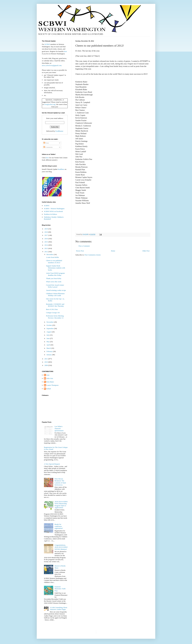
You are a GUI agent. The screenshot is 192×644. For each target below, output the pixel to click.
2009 (46, 365)
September (50, 328)
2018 (46, 232)
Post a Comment (84, 246)
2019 (46, 229)
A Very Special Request (52, 464)
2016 (46, 239)
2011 (46, 359)
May (48, 342)
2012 (46, 252)
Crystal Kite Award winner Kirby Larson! (55, 286)
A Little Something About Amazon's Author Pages (58, 608)
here (65, 51)
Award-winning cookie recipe (56, 290)
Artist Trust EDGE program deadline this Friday (55, 274)
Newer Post (80, 251)
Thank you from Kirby (54, 278)
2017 (46, 235)
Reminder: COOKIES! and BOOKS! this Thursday (55, 305)
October (49, 325)
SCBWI (47, 44)
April (49, 345)
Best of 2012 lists (52, 309)
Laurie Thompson (53, 385)
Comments (48, 147)
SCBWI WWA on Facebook (53, 211)
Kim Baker (50, 382)
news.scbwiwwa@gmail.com (52, 65)
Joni (48, 375)
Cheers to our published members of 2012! (54, 262)
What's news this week (54, 282)
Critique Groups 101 (53, 313)
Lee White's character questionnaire (59, 428)
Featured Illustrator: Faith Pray (60, 589)
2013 (46, 248)
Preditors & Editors (50, 214)
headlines (61, 169)
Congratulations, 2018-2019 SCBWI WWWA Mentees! (61, 547)
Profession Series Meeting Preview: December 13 (55, 317)
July (48, 335)
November (50, 322)
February (50, 351)
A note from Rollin (52, 257)
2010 (46, 362)
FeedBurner (59, 131)
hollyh (49, 389)
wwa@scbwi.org (50, 104)
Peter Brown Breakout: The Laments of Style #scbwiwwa (60, 482)
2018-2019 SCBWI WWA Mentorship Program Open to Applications (61, 505)
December (50, 254)
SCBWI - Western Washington (54, 209)
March (49, 348)
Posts (46, 143)
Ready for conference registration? (59, 526)
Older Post (146, 251)
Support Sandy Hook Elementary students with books (55, 268)
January (49, 355)
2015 (46, 242)
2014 (46, 245)
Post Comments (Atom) (93, 255)
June (48, 338)
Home (113, 251)
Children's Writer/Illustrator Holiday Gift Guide (55, 295)
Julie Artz (50, 378)
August (49, 332)
